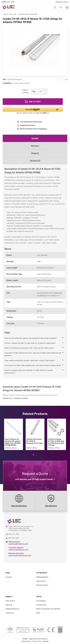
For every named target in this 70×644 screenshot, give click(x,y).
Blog (38, 613)
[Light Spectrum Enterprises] (8, 7)
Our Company (41, 601)
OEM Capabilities (42, 577)
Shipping (35, 153)
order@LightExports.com (18, 549)
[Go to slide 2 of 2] (37, 455)
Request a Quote (62, 2)
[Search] (61, 7)
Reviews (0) (35, 161)
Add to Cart (33, 102)
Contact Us (7, 398)
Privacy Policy (26, 641)
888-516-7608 (14, 538)
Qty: (34, 91)
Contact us (43, 129)
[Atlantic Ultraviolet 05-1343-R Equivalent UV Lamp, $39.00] (35, 428)
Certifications (41, 605)
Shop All (9, 577)
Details (35, 138)
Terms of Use (37, 641)
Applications (41, 581)
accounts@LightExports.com (20, 555)
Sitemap (46, 641)
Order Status (10, 601)
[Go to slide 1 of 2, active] (33, 455)
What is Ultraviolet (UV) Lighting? (48, 609)
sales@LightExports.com (18, 544)
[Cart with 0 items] (67, 7)
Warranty (35, 146)
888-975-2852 (9, 2)
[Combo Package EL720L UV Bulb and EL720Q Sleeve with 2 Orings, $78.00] (56, 428)
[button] (33, 111)
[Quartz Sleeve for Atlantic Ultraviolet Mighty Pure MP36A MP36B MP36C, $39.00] (13, 428)
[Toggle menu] (55, 7)
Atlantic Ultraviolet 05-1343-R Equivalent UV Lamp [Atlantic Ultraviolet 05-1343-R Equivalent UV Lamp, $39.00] (34, 441)
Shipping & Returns (12, 609)
